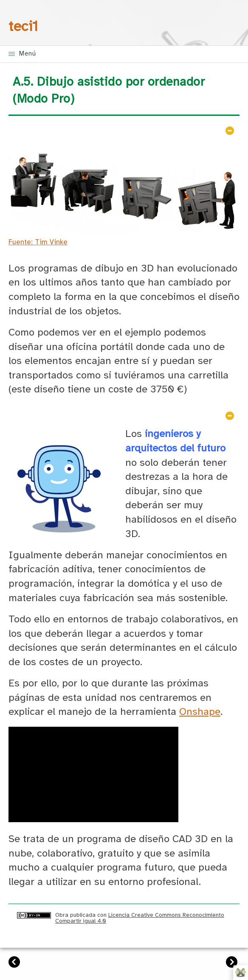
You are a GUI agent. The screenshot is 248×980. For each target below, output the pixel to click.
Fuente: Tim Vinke (38, 242)
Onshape (200, 712)
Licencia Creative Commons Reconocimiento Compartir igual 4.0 (140, 918)
